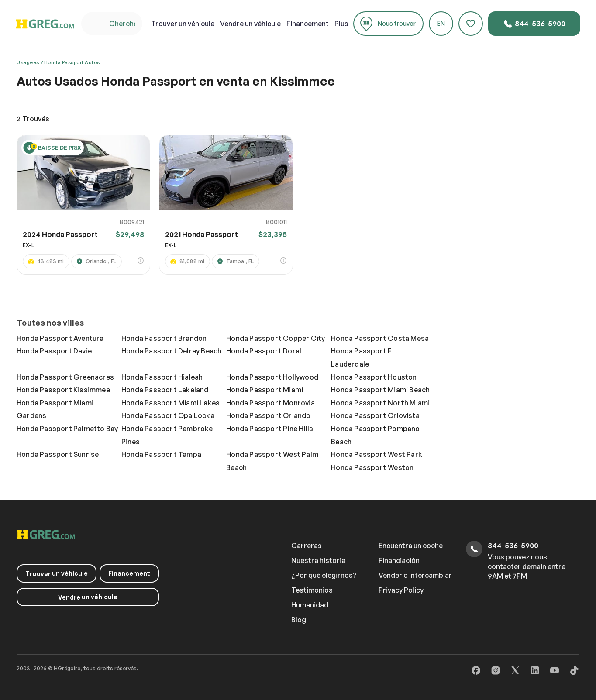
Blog (299, 620)
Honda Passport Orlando (268, 415)
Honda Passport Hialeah (162, 377)
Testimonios (312, 590)
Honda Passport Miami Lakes (171, 403)
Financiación (399, 560)
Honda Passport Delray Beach (171, 351)
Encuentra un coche (411, 546)
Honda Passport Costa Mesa (380, 338)
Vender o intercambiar (415, 575)
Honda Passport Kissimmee (63, 390)
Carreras (307, 546)
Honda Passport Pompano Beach (375, 435)
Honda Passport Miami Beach (380, 390)
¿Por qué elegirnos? (324, 575)
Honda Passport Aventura (60, 338)
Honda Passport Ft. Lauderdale (364, 357)
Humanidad (310, 605)
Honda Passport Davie (54, 351)
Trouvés (33, 119)
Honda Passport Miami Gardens (55, 409)
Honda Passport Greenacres (65, 377)
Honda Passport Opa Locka (168, 415)
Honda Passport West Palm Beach (272, 461)
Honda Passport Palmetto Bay (67, 429)
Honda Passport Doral (264, 351)
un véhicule (183, 24)
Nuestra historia (318, 560)
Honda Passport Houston (374, 377)
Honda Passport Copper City (276, 338)
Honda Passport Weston (372, 467)
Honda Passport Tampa (161, 454)
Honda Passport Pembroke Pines (167, 435)
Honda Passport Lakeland (165, 390)
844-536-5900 (534, 24)
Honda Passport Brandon (164, 338)
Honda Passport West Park (377, 454)
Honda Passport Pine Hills (270, 429)
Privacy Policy (401, 590)
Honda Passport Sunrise (58, 454)
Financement (308, 24)
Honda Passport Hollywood (272, 377)
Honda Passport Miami (265, 390)
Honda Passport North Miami (380, 403)
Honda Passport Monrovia (270, 403)
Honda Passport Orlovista (375, 415)
